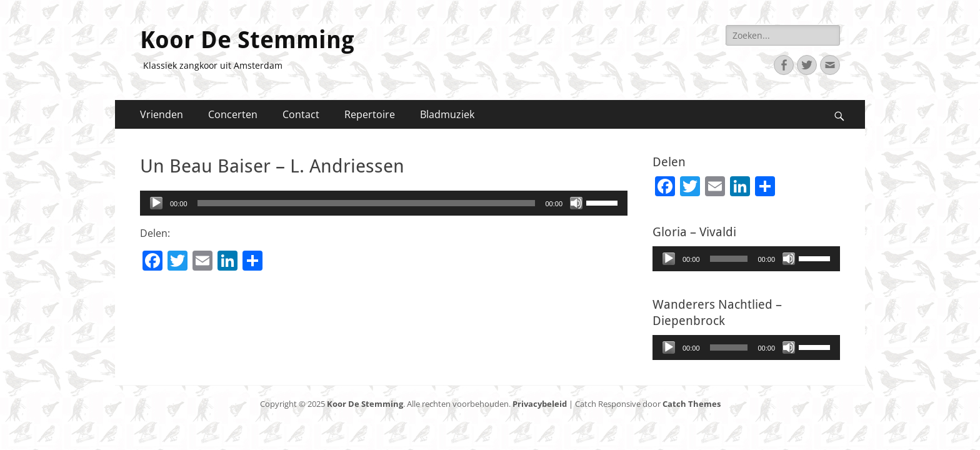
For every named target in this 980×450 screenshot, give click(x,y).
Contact (301, 114)
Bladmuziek (447, 114)
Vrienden (162, 114)
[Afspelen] (156, 203)
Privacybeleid (540, 404)
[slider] (367, 203)
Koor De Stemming (247, 40)
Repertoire (370, 114)
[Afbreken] (576, 203)
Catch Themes (692, 404)
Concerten (233, 114)
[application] (384, 203)
